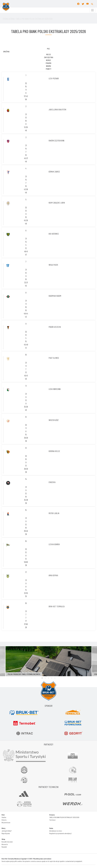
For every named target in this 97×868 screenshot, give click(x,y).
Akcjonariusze (6, 822)
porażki (48, 63)
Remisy (48, 60)
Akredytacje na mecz (56, 831)
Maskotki (4, 847)
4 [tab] (52, 678)
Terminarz (52, 820)
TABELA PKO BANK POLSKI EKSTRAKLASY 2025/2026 (64, 817)
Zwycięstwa (49, 57)
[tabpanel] (48, 661)
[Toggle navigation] (92, 10)
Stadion (4, 817)
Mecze (49, 54)
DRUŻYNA (6, 52)
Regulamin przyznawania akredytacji (60, 833)
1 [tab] (42, 678)
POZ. (48, 49)
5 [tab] (55, 678)
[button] (92, 4)
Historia (4, 820)
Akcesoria (5, 844)
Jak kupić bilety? (7, 831)
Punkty (49, 69)
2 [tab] (45, 678)
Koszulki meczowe (7, 842)
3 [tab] (48, 678)
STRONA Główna (9, 19)
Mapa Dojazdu (6, 833)
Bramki (48, 66)
